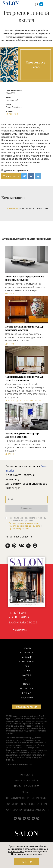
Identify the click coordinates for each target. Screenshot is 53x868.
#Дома (18, 401)
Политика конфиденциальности (27, 810)
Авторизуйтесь (12, 209)
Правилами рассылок (19, 528)
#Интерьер (10, 401)
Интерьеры (27, 653)
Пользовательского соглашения (24, 523)
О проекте (27, 775)
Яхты (27, 680)
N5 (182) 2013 (12, 114)
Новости (27, 648)
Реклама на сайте (27, 780)
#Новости (10, 294)
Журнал (27, 693)
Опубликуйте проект (26, 707)
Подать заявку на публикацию (27, 798)
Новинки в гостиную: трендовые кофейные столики (25, 278)
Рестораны (26, 689)
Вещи (26, 666)
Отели (27, 684)
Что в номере (19, 630)
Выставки (26, 675)
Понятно (27, 862)
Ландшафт (26, 657)
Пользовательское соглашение (26, 804)
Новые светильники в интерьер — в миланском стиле (26, 328)
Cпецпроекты (26, 697)
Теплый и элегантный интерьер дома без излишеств (24, 378)
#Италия (38, 401)
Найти (36, 4)
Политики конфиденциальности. (28, 854)
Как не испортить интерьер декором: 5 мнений (22, 435)
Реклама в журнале (26, 786)
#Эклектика (28, 401)
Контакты (26, 792)
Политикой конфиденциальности (25, 526)
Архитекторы (27, 662)
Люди (26, 671)
